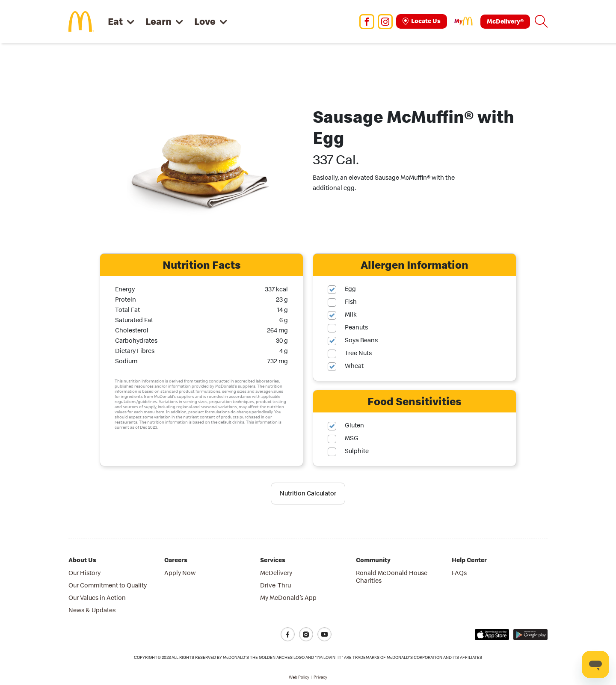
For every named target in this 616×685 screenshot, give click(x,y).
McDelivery (276, 573)
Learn (158, 21)
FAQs (459, 573)
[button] (541, 21)
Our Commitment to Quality (108, 585)
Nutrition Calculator (308, 493)
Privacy (320, 677)
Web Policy (299, 677)
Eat (115, 21)
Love (205, 21)
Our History (84, 573)
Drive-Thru (275, 585)
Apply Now (180, 573)
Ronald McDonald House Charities (392, 577)
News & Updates (92, 610)
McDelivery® (505, 21)
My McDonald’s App (288, 598)
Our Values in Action (97, 598)
